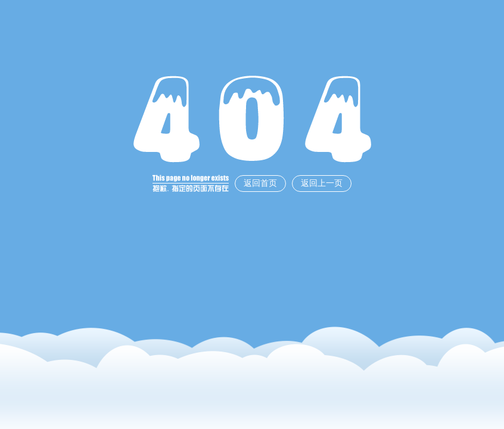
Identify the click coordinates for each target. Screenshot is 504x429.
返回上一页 (322, 183)
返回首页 (260, 183)
